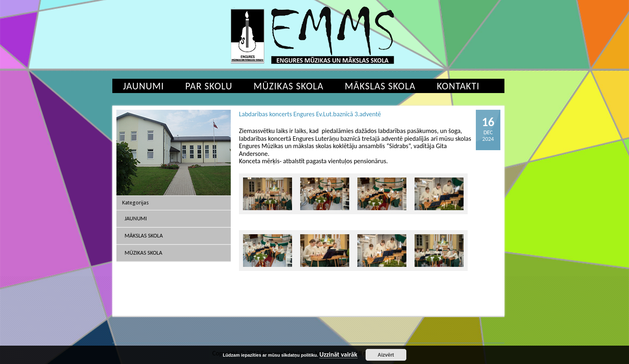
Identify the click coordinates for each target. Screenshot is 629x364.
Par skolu (209, 86)
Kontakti (458, 86)
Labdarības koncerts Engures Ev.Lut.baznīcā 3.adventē (310, 114)
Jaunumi (144, 86)
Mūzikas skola (289, 86)
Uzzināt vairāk (338, 355)
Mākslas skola (380, 86)
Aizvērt (386, 355)
